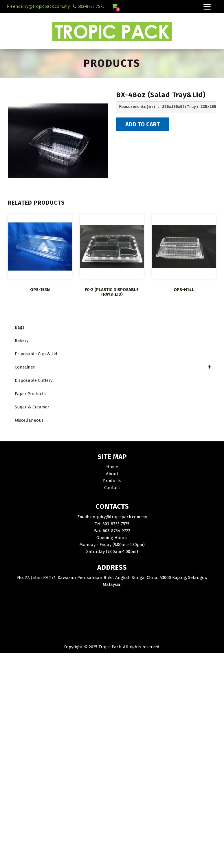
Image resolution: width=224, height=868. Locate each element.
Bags (20, 327)
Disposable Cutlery (34, 380)
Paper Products (30, 394)
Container (113, 367)
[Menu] (207, 6)
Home (112, 467)
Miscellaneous (29, 420)
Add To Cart (143, 124)
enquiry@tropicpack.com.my (41, 6)
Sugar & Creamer (32, 407)
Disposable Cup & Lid (36, 354)
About (112, 474)
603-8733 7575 (91, 6)
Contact (112, 488)
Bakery (22, 340)
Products (112, 481)
